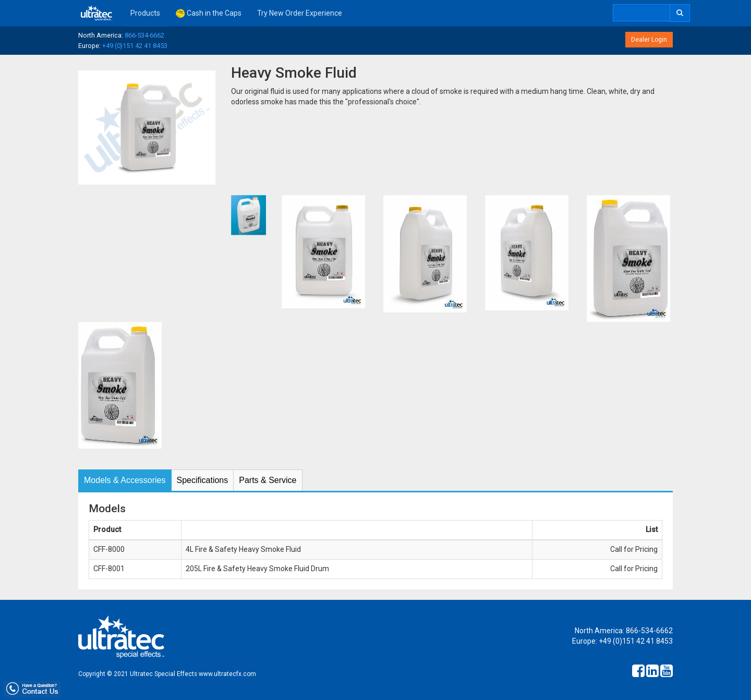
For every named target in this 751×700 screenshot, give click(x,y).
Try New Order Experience (300, 13)
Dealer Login (649, 40)
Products (145, 13)
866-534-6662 (144, 35)
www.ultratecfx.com (227, 674)
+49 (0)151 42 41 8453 (135, 46)
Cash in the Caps (209, 14)
